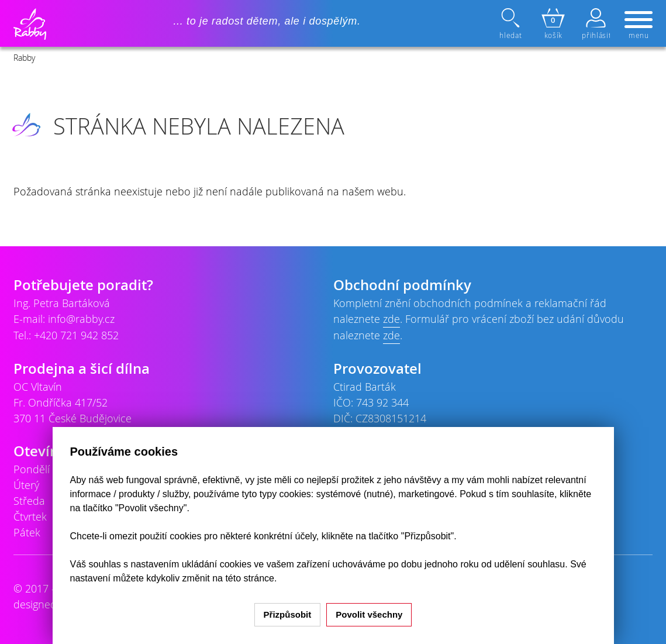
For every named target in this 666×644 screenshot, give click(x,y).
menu (639, 26)
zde (391, 319)
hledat (512, 24)
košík (553, 24)
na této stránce (243, 578)
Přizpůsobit (288, 614)
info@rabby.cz (81, 319)
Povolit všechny (369, 614)
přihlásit (596, 24)
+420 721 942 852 (76, 335)
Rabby (24, 58)
